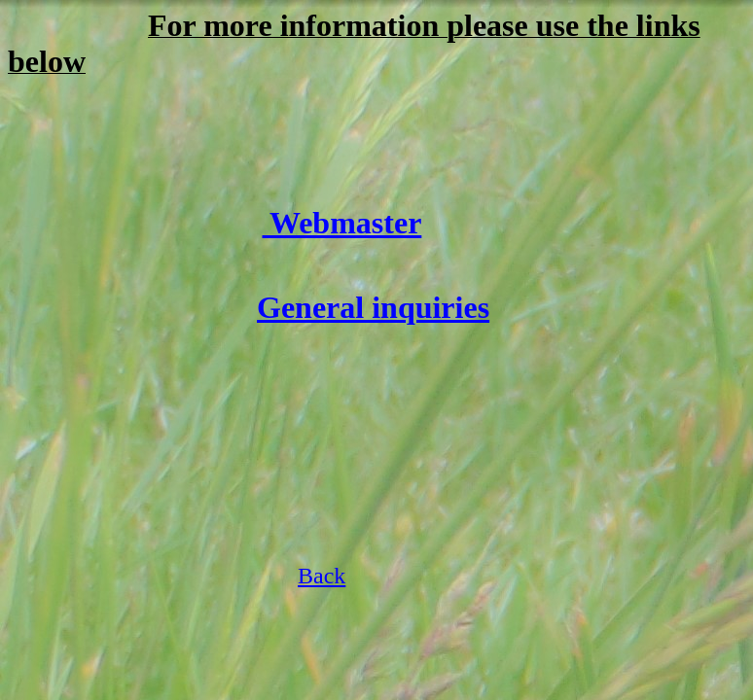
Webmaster (342, 223)
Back (322, 576)
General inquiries (373, 307)
